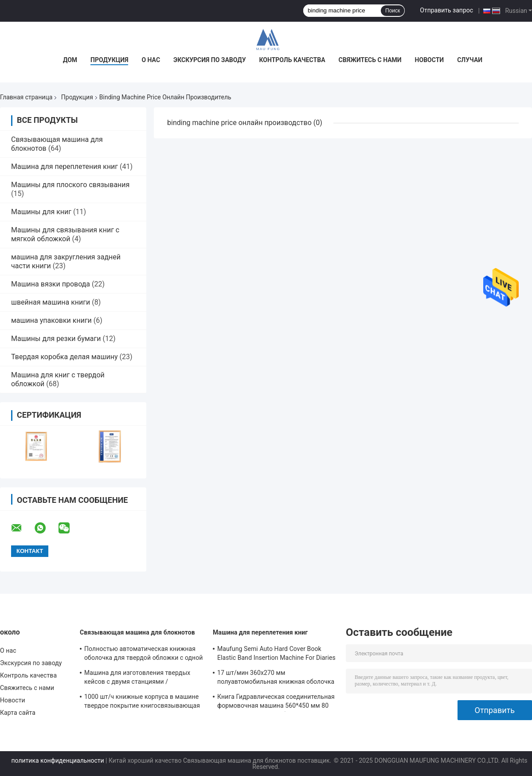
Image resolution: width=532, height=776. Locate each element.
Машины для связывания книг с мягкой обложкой (65, 234)
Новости (430, 60)
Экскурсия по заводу (209, 60)
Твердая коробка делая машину (65, 357)
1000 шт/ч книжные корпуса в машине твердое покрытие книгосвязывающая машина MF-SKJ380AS (142, 702)
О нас (151, 60)
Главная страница (26, 97)
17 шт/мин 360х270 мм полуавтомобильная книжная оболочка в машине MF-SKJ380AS (276, 678)
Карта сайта (18, 713)
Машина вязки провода (51, 284)
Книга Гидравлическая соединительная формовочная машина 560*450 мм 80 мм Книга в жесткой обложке (276, 702)
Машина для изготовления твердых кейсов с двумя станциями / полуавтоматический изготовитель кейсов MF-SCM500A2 (137, 678)
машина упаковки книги (51, 320)
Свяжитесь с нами (370, 60)
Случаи (470, 60)
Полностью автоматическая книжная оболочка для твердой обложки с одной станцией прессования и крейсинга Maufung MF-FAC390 (144, 655)
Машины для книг (41, 212)
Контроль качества (292, 60)
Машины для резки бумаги (56, 339)
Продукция (109, 60)
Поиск (393, 11)
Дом (70, 60)
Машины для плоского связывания (70, 185)
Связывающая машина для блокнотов (137, 632)
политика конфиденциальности (57, 760)
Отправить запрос (446, 10)
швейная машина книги (51, 302)
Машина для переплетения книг (65, 167)
